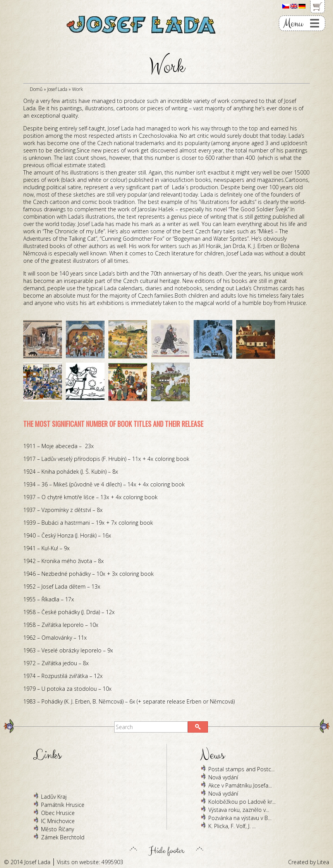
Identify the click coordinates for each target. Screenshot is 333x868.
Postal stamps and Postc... (241, 769)
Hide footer (166, 849)
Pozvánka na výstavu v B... (240, 818)
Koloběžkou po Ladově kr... (242, 802)
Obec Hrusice (58, 813)
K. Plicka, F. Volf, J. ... (232, 826)
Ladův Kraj (54, 797)
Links (47, 755)
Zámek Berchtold (63, 837)
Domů (36, 89)
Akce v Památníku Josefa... (240, 785)
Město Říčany (58, 829)
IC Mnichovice (58, 821)
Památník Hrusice (63, 805)
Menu (293, 23)
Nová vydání (223, 777)
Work (77, 89)
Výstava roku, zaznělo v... (239, 810)
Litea (323, 862)
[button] (198, 727)
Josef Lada (57, 89)
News (212, 755)
